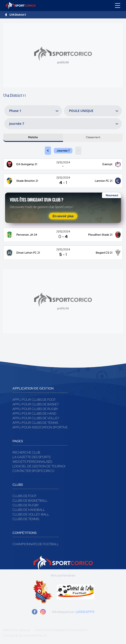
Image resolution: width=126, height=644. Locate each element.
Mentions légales (17, 630)
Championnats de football (36, 544)
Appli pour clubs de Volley (36, 418)
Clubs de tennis (26, 519)
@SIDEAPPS (85, 612)
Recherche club (26, 452)
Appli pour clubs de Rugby (35, 409)
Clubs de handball (29, 510)
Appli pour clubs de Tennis (35, 423)
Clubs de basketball (30, 501)
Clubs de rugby (26, 505)
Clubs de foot (24, 496)
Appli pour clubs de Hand (34, 413)
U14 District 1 (18, 15)
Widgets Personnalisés (32, 462)
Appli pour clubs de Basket (36, 404)
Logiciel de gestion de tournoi (39, 466)
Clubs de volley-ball (31, 514)
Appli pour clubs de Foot (34, 400)
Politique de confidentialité (25, 636)
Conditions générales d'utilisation (60, 630)
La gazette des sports (31, 457)
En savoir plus (63, 216)
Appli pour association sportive (40, 427)
